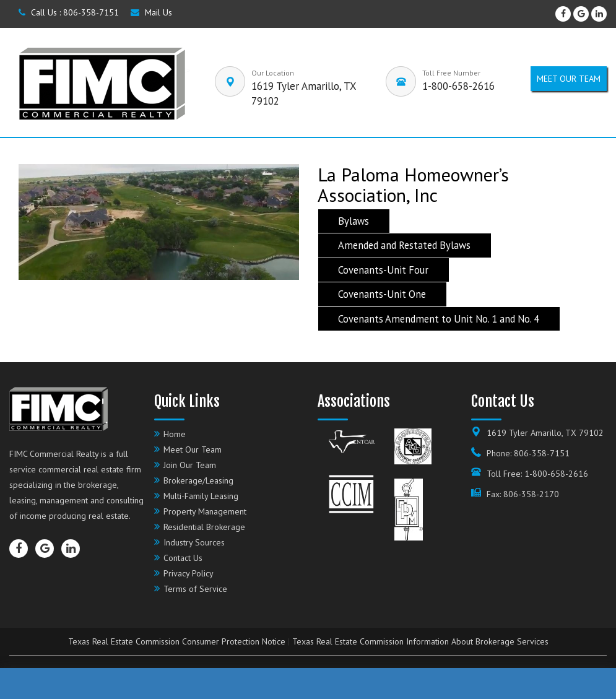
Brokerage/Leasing (198, 480)
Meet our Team (569, 79)
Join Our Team (190, 465)
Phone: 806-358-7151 (528, 453)
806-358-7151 (91, 12)
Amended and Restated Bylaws (404, 246)
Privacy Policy (189, 573)
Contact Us (183, 558)
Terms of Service (195, 589)
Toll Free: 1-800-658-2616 (537, 474)
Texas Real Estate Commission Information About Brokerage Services (420, 641)
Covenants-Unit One (382, 295)
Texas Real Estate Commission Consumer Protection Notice (177, 641)
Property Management (205, 511)
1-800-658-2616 (458, 86)
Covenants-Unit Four (383, 270)
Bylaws (354, 221)
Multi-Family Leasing (201, 496)
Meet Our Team (193, 449)
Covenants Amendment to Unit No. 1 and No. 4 (439, 319)
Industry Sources (194, 542)
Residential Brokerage (204, 527)
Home (175, 434)
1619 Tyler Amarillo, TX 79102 (545, 433)
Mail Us (151, 12)
